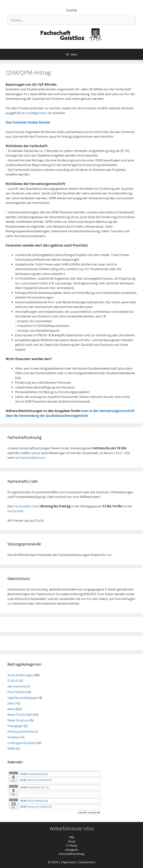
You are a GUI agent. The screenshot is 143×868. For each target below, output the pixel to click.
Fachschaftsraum (32, 458)
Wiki (72, 837)
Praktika (14, 737)
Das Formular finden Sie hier (28, 122)
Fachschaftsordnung (71, 854)
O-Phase (72, 845)
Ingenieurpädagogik (23, 698)
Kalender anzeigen (89, 813)
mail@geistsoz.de (39, 113)
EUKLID (13, 681)
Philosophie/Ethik (20, 732)
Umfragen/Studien (21, 743)
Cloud (71, 841)
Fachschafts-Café (26, 506)
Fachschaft (15, 511)
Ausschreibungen (20, 675)
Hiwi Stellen (16, 692)
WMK (11, 748)
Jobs (11, 703)
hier (109, 555)
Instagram (72, 850)
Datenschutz (87, 862)
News (11, 709)
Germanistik (16, 686)
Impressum (68, 862)
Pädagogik (15, 726)
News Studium (18, 720)
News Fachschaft (20, 714)
